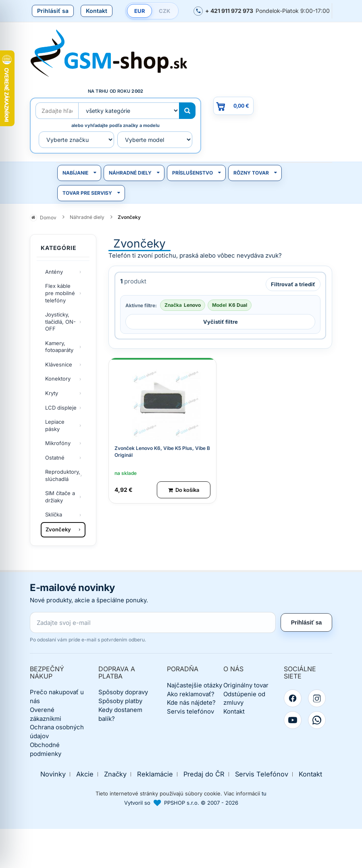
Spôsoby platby (120, 701)
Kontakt (97, 11)
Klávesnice (59, 364)
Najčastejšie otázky (195, 685)
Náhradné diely (130, 173)
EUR (140, 11)
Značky (115, 774)
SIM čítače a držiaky (60, 497)
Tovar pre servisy (87, 193)
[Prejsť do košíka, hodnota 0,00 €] (233, 106)
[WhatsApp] (317, 720)
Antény (54, 272)
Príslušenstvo (192, 173)
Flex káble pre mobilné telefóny (60, 293)
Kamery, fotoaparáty (59, 347)
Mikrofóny (58, 443)
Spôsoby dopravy (123, 692)
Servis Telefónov (262, 774)
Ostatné (55, 458)
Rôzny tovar (251, 173)
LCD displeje (61, 408)
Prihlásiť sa (53, 11)
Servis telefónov (190, 711)
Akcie (85, 774)
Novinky (53, 774)
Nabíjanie (75, 173)
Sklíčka (54, 514)
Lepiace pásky (55, 425)
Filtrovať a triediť (293, 284)
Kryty (52, 393)
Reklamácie (155, 774)
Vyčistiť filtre (221, 322)
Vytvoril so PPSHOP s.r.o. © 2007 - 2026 (181, 803)
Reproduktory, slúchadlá (63, 475)
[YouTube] (293, 720)
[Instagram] (317, 698)
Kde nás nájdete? (191, 703)
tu (264, 793)
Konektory (58, 379)
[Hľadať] (187, 111)
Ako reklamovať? (191, 694)
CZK (164, 11)
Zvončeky (58, 529)
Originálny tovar (246, 685)
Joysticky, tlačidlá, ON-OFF (60, 322)
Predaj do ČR (204, 774)
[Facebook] (293, 698)
